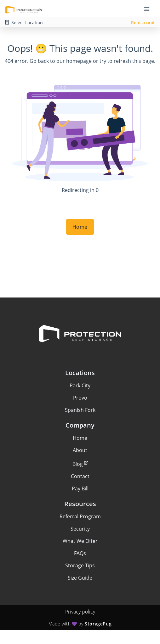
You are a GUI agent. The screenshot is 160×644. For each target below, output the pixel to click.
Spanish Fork (80, 410)
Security (80, 529)
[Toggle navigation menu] (149, 9)
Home (80, 227)
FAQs (80, 553)
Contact (80, 476)
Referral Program (80, 516)
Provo (80, 398)
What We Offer (80, 541)
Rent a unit (143, 22)
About (80, 450)
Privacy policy (80, 612)
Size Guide (80, 578)
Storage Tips (80, 565)
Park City (80, 385)
